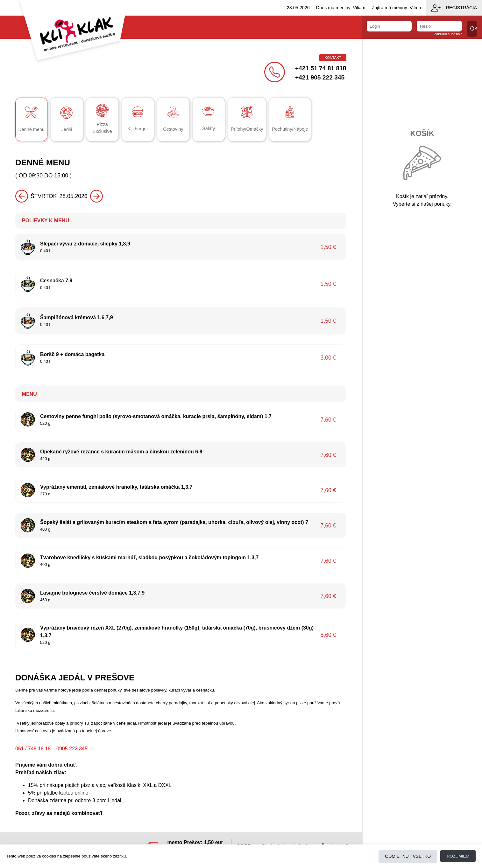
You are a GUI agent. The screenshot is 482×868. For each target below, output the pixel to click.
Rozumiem (458, 856)
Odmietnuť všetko (408, 856)
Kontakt (333, 58)
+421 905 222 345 (320, 77)
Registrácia (454, 8)
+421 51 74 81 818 (321, 68)
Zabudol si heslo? (448, 34)
